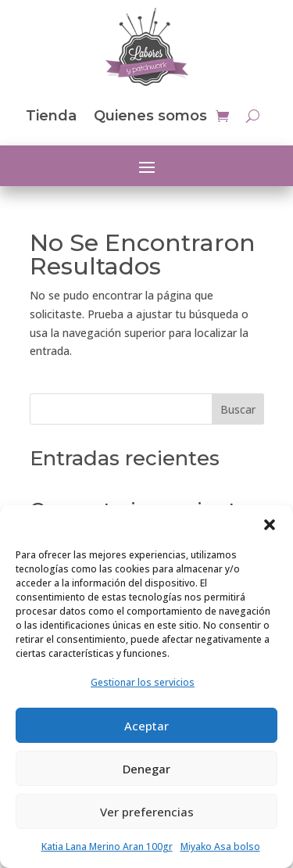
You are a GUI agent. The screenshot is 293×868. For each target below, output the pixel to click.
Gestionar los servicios (143, 682)
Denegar (146, 769)
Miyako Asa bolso (220, 846)
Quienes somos (150, 116)
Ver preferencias (147, 812)
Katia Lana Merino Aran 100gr (107, 846)
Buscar (238, 409)
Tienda (51, 116)
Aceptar (146, 726)
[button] (270, 525)
